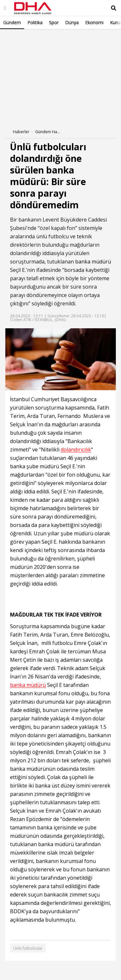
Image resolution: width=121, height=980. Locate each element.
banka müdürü (93, 262)
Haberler (21, 132)
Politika (35, 22)
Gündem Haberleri (48, 132)
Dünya (72, 22)
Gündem (12, 22)
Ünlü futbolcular (28, 948)
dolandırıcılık (76, 450)
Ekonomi (94, 22)
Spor (54, 22)
